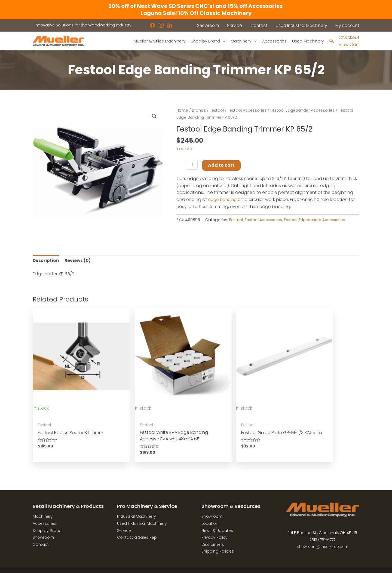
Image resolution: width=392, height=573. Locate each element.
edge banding (223, 200)
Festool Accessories (249, 111)
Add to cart (222, 165)
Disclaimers (213, 533)
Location (210, 512)
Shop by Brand (47, 519)
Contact (41, 533)
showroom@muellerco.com (323, 535)
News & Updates (217, 519)
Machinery (43, 505)
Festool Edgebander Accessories (306, 111)
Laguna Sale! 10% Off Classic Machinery (196, 13)
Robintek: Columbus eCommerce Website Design (319, 564)
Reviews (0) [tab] (79, 261)
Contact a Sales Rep (137, 526)
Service (124, 519)
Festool (218, 111)
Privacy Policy (215, 526)
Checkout (349, 37)
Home (183, 111)
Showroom (43, 526)
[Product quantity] (192, 165)
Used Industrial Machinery (142, 512)
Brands (199, 111)
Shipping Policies (218, 540)
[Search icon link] (331, 41)
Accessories (45, 512)
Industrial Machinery (137, 505)
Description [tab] (46, 261)
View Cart (349, 45)
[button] (154, 117)
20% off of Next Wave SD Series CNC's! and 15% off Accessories (196, 6)
